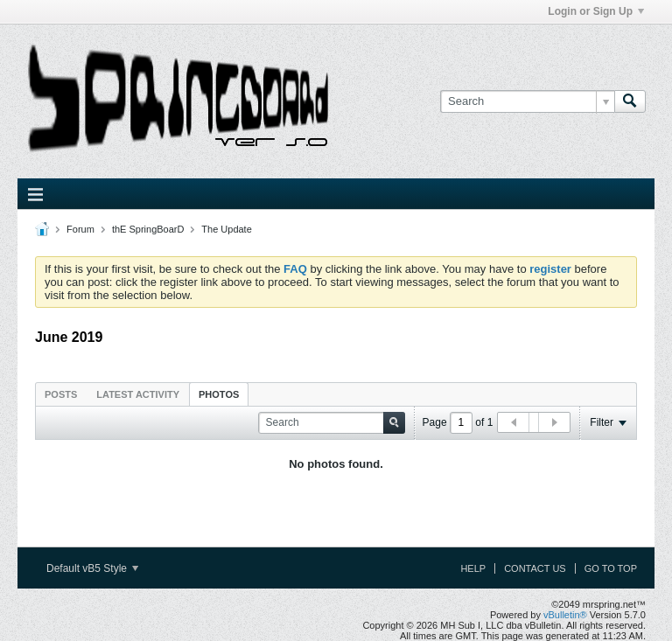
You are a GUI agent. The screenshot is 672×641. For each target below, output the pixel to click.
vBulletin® (565, 615)
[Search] (527, 101)
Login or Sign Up (596, 11)
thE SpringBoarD (148, 229)
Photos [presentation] (219, 394)
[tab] (61, 394)
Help (473, 568)
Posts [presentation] (61, 394)
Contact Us (535, 568)
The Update (226, 229)
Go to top (611, 568)
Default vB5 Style (92, 568)
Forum (80, 229)
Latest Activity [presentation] (138, 394)
